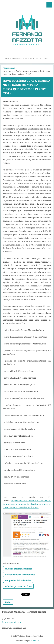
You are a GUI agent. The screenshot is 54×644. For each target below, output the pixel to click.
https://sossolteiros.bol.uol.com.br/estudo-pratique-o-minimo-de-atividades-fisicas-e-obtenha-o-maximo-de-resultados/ (27, 504)
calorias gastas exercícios (18, 586)
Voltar (8, 602)
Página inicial (9, 68)
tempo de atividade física (18, 580)
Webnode (35, 640)
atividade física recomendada (20, 574)
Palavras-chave (11, 563)
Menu (49, 5)
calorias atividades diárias (19, 569)
